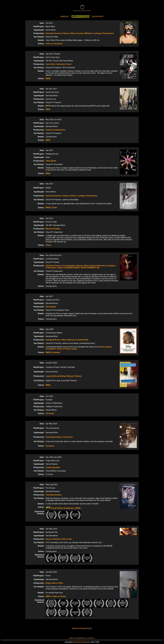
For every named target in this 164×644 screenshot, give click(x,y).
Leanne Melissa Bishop (56, 376)
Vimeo (48, 245)
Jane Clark (50, 64)
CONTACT (91, 638)
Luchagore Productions (103, 33)
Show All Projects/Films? (82, 628)
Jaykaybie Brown (53, 340)
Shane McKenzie (98, 266)
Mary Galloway (68, 340)
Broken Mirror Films (54, 583)
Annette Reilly (82, 340)
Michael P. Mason (74, 376)
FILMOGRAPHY (81, 638)
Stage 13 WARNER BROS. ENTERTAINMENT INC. (79, 268)
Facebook (56, 352)
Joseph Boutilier (53, 467)
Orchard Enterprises (82, 642)
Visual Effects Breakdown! (60, 508)
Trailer (55, 208)
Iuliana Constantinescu (56, 130)
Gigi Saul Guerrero (54, 33)
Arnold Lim (68, 437)
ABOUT (72, 638)
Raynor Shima (69, 33)
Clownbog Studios (54, 437)
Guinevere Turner (64, 64)
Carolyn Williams (84, 33)
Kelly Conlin (67, 539)
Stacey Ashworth (53, 539)
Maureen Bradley (53, 229)
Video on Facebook (54, 44)
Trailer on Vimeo (59, 596)
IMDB (48, 79)
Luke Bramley (69, 266)
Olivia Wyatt (51, 161)
